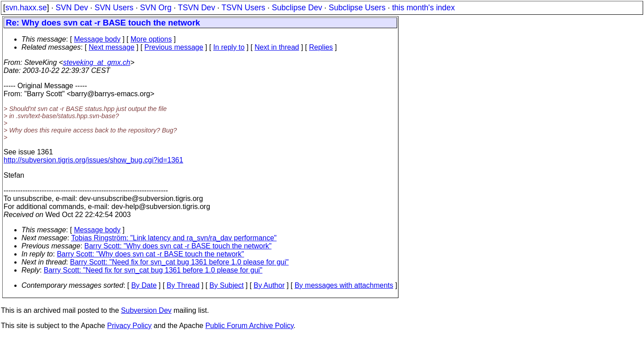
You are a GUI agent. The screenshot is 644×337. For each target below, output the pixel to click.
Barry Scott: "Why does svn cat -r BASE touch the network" (178, 246)
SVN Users (114, 8)
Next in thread (277, 47)
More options (151, 39)
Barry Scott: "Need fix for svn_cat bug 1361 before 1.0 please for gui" (180, 262)
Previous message (174, 47)
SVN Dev (72, 8)
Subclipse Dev (297, 8)
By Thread (183, 285)
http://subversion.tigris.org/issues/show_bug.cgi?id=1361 (93, 160)
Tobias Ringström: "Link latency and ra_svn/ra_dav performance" (174, 238)
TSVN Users (243, 8)
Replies (321, 47)
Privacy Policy (129, 326)
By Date (144, 285)
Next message (111, 47)
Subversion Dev (146, 310)
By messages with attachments (344, 285)
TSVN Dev (197, 8)
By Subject (226, 285)
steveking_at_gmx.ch (97, 62)
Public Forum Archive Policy (249, 326)
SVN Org (156, 8)
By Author (269, 285)
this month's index (424, 8)
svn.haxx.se (26, 8)
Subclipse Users (357, 8)
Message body (97, 39)
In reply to (229, 47)
